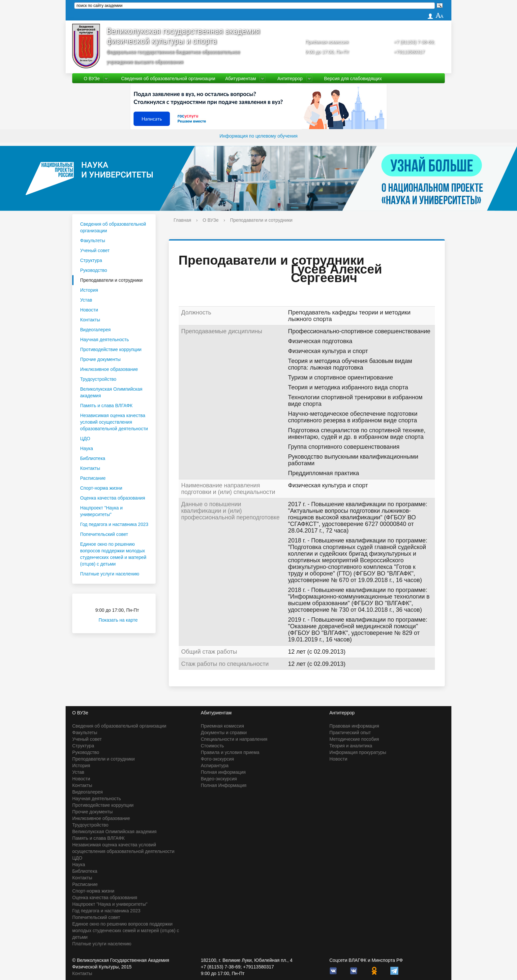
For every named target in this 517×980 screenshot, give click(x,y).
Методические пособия (354, 739)
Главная (182, 220)
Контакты (90, 320)
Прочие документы (100, 359)
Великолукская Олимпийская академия (111, 392)
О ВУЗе (92, 79)
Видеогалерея (95, 330)
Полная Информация (224, 785)
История (89, 290)
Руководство (94, 270)
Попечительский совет (104, 534)
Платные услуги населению (110, 574)
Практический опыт (350, 733)
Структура (91, 260)
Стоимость (212, 746)
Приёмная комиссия (327, 42)
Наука (87, 448)
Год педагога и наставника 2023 (114, 524)
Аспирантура (215, 766)
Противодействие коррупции (111, 349)
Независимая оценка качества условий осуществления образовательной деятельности (114, 422)
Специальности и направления (234, 739)
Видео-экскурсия (219, 779)
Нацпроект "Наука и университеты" (101, 511)
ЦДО (85, 439)
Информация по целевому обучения (258, 136)
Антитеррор (290, 79)
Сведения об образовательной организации (168, 79)
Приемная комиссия (222, 726)
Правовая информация (354, 726)
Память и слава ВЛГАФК (106, 406)
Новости (89, 310)
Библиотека (93, 458)
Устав (86, 300)
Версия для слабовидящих (353, 79)
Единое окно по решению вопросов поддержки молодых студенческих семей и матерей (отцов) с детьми (113, 554)
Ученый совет (95, 250)
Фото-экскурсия (217, 759)
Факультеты (93, 241)
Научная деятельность (105, 340)
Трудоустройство (98, 379)
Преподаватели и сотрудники (111, 280)
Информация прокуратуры (358, 752)
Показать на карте (122, 620)
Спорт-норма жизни (101, 488)
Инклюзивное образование (109, 369)
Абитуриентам (241, 79)
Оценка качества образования (113, 498)
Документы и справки (224, 733)
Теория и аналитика (351, 746)
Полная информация (223, 772)
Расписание (93, 478)
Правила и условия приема (230, 752)
